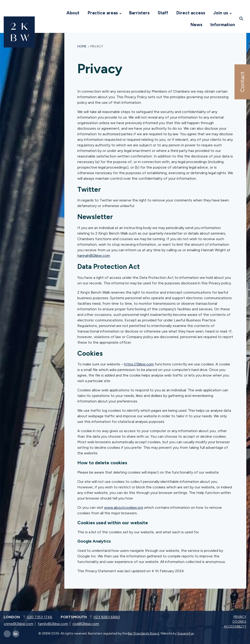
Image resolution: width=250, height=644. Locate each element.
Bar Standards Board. (144, 633)
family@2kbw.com (53, 624)
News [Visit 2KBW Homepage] (196, 25)
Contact (242, 82)
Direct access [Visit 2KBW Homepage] (191, 13)
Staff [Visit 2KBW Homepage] (163, 13)
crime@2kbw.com (19, 624)
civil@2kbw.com (86, 624)
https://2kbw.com (139, 364)
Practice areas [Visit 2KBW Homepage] (103, 13)
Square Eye (186, 633)
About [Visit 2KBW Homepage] (73, 13)
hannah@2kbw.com (94, 256)
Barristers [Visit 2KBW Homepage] (139, 13)
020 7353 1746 (40, 617)
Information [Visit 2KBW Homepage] (223, 25)
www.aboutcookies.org (124, 507)
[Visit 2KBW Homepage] (58, 13)
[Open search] (242, 19)
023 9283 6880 (107, 617)
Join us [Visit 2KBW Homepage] (221, 13)
